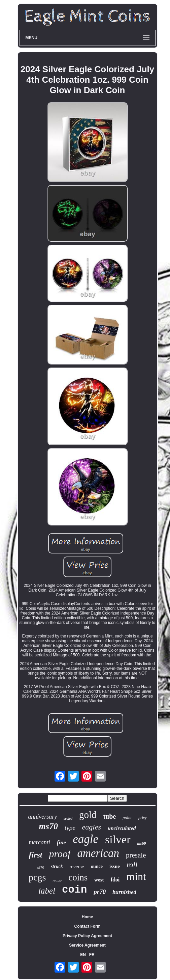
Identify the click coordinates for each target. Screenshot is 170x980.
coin (74, 890)
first (35, 855)
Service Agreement (87, 945)
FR (92, 955)
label (47, 891)
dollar (57, 881)
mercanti (39, 842)
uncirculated (122, 828)
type (70, 828)
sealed (68, 819)
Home (87, 917)
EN (83, 955)
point (127, 818)
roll (132, 865)
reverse (77, 867)
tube (109, 816)
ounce (97, 866)
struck (57, 866)
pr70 (100, 892)
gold (88, 815)
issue (115, 866)
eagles (92, 827)
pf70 (41, 867)
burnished (124, 892)
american (98, 853)
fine (61, 842)
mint (136, 876)
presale (136, 855)
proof (60, 854)
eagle (86, 839)
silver (118, 839)
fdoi (115, 880)
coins (78, 877)
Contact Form (88, 926)
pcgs (37, 877)
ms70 (48, 826)
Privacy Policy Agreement (87, 936)
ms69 (142, 843)
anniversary (42, 817)
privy (143, 818)
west (99, 880)
